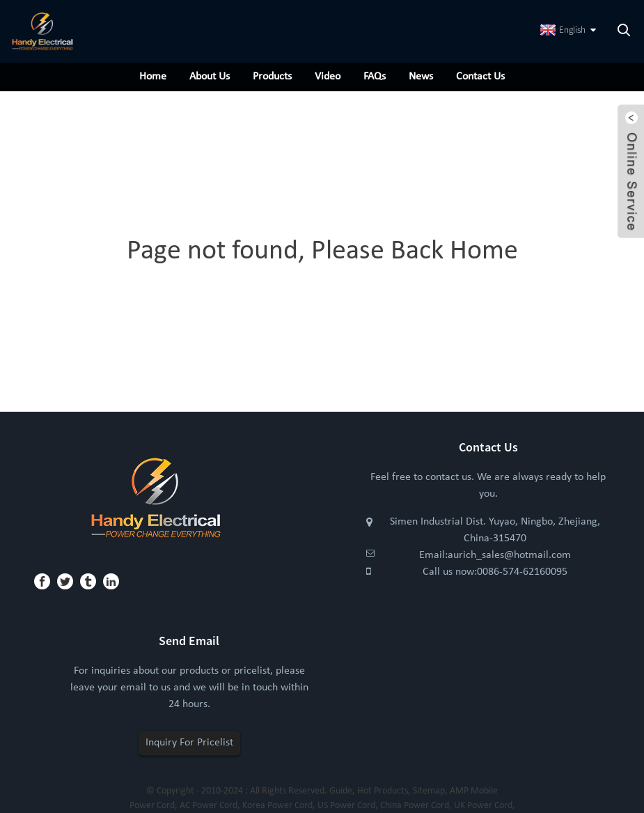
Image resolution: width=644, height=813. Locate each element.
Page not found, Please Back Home (322, 251)
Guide (341, 791)
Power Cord (152, 806)
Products (272, 77)
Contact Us (480, 77)
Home (153, 77)
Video (328, 77)
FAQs (375, 77)
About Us (210, 77)
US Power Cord (346, 806)
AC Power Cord (209, 806)
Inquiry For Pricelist (189, 743)
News (421, 77)
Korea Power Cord (277, 806)
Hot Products (383, 791)
